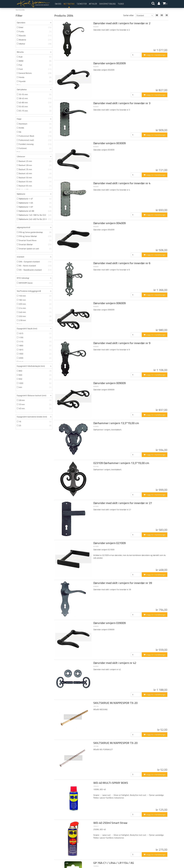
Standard (140, 15)
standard (20, 257)
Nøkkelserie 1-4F (34, 199)
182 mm (34, 300)
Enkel (34, 27)
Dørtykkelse (22, 89)
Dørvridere (21, 23)
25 (34, 426)
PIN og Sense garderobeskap (34, 232)
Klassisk (34, 36)
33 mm (34, 404)
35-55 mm (34, 94)
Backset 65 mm (34, 186)
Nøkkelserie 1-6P (34, 207)
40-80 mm (34, 103)
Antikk (34, 128)
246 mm (34, 312)
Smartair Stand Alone (34, 240)
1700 (34, 337)
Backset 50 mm (34, 178)
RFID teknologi (23, 278)
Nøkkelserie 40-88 (34, 211)
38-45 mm (34, 98)
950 (34, 379)
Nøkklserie (21, 194)
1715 (34, 342)
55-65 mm (34, 107)
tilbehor (34, 44)
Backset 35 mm (34, 169)
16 (34, 421)
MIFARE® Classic (34, 283)
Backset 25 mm (34, 161)
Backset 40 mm (34, 173)
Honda (34, 77)
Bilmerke (20, 52)
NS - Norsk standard (34, 266)
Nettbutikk (69, 4)
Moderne (34, 40)
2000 (34, 358)
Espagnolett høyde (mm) (27, 328)
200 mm (34, 304)
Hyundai (34, 81)
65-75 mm (34, 111)
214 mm (34, 308)
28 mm (34, 400)
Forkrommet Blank (34, 136)
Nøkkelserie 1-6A (34, 203)
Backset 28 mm (34, 165)
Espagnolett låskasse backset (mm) (32, 395)
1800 (34, 346)
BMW (34, 61)
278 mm (34, 320)
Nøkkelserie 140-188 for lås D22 (34, 215)
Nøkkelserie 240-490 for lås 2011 (34, 219)
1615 (34, 333)
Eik (34, 132)
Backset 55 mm (34, 182)
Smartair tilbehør (34, 244)
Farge (19, 119)
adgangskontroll (23, 227)
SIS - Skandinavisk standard (34, 270)
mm (34, 387)
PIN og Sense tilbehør (34, 236)
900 (34, 375)
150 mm (34, 296)
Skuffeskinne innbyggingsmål (29, 291)
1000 (34, 383)
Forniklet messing (34, 144)
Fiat (34, 65)
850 (34, 371)
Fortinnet (34, 148)
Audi (34, 57)
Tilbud (121, 4)
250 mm (34, 316)
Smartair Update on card (34, 249)
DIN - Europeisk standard (34, 262)
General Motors (34, 73)
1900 (34, 354)
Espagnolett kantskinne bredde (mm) (32, 417)
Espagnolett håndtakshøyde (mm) (31, 366)
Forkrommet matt (34, 140)
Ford (34, 69)
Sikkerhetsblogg (107, 4)
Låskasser (21, 156)
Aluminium (34, 124)
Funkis (34, 32)
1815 (34, 350)
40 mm (34, 408)
